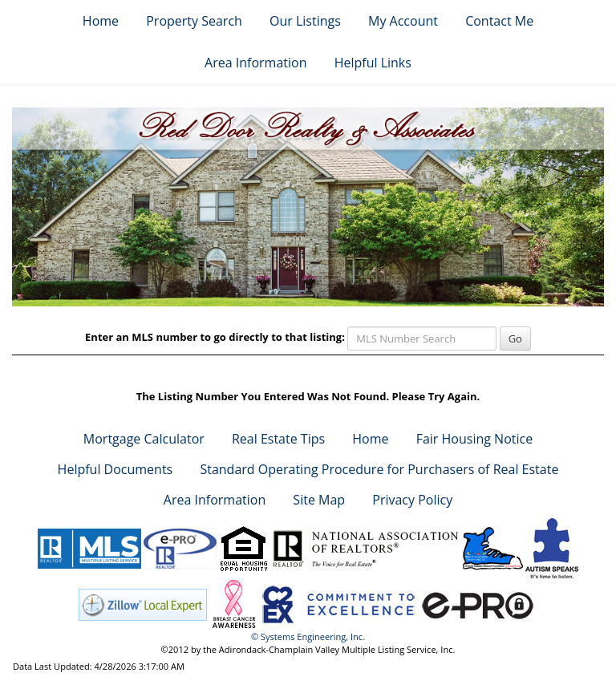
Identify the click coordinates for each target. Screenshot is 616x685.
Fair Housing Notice (475, 439)
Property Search (194, 21)
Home (101, 21)
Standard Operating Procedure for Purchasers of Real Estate (379, 469)
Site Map (319, 500)
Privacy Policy (412, 500)
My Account (403, 21)
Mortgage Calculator (144, 439)
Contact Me (499, 21)
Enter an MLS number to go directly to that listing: (215, 337)
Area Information (255, 63)
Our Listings (305, 21)
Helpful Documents (115, 469)
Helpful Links (373, 63)
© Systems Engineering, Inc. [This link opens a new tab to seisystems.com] (308, 636)
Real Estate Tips (278, 439)
